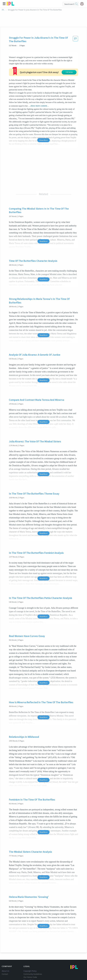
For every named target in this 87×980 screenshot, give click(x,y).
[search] (76, 4)
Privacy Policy (29, 964)
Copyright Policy (30, 954)
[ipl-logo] (10, 5)
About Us (5, 954)
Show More (43, 124)
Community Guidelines (33, 958)
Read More (43, 225)
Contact (5, 958)
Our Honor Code (30, 961)
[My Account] (83, 4)
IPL (3, 10)
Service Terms (29, 967)
